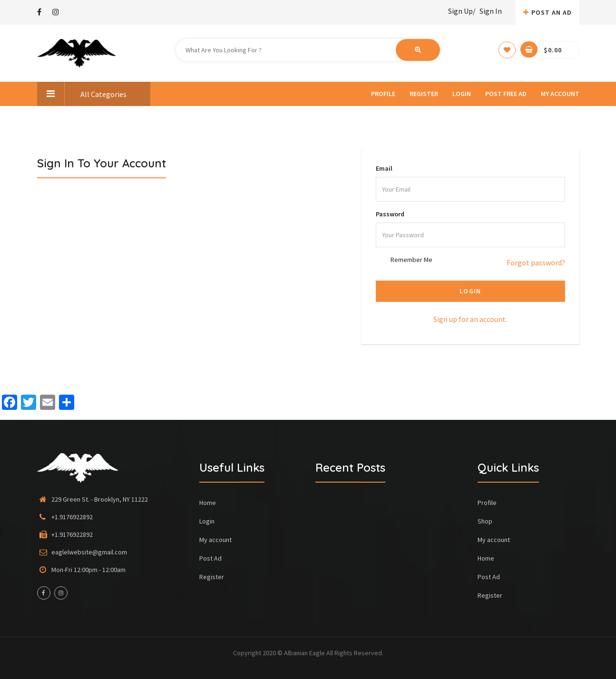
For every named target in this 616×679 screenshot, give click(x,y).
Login (462, 94)
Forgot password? (536, 262)
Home (208, 503)
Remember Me (411, 260)
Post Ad (210, 558)
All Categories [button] (82, 94)
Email (384, 168)
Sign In (491, 11)
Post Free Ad (506, 94)
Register (424, 94)
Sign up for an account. (470, 319)
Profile (383, 94)
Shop (485, 521)
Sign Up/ (462, 11)
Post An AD (548, 12)
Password (390, 214)
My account (560, 94)
